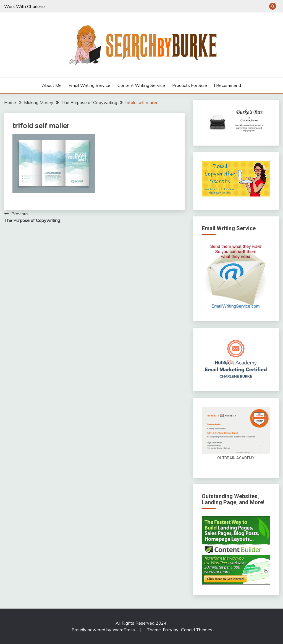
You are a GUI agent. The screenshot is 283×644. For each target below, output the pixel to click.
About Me (52, 85)
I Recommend (227, 85)
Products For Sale (190, 85)
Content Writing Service (141, 85)
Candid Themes (197, 630)
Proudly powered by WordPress (104, 630)
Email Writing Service (89, 85)
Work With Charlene (24, 6)
